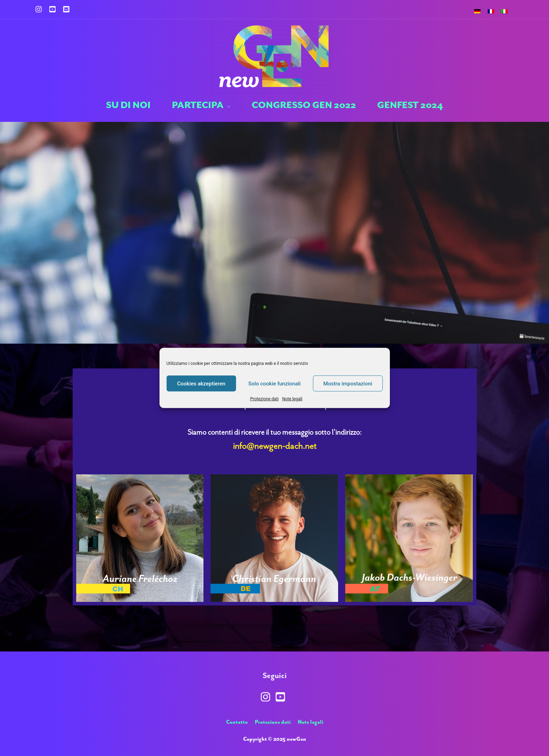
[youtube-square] (55, 9)
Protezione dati (264, 399)
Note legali (292, 399)
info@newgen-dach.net (275, 446)
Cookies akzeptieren (201, 383)
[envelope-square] (67, 9)
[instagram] (41, 9)
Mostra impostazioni (348, 383)
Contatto (237, 722)
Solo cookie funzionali (275, 383)
